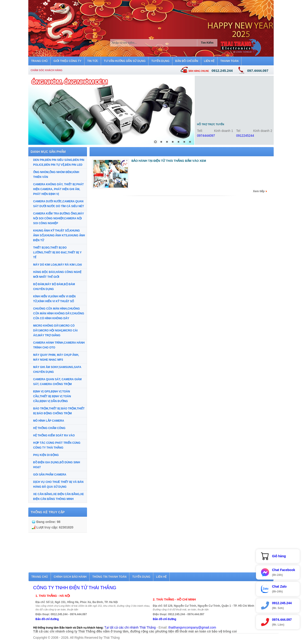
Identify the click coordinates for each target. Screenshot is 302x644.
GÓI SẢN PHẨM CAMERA (50, 475)
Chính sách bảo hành (70, 577)
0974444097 (206, 136)
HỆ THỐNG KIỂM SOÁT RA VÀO (54, 435)
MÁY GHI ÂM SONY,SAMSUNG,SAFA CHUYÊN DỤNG (57, 370)
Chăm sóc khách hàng (46, 70)
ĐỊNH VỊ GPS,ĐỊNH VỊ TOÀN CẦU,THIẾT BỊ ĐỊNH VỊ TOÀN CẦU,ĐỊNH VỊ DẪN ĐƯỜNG (52, 396)
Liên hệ (161, 577)
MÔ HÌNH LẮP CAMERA (49, 421)
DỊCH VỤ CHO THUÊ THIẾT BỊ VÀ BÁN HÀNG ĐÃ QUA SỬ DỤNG (58, 484)
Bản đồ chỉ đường (47, 619)
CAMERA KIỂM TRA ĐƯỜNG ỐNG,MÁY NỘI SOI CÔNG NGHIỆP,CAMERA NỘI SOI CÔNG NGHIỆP (58, 218)
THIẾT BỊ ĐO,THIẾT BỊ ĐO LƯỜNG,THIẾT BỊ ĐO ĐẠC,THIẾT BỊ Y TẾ (57, 252)
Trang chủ (40, 577)
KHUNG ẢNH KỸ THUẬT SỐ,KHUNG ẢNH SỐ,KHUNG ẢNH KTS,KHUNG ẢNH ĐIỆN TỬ (59, 235)
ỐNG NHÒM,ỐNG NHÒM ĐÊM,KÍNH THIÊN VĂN (56, 175)
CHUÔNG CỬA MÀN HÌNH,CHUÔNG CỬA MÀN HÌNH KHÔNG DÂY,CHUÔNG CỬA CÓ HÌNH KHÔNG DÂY (59, 313)
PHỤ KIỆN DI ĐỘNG (46, 455)
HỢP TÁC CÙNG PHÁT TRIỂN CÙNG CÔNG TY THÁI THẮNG (57, 445)
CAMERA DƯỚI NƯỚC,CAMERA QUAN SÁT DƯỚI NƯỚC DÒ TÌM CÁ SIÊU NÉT (59, 204)
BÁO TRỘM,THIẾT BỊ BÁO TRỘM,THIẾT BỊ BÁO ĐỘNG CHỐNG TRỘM (59, 411)
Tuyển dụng (141, 577)
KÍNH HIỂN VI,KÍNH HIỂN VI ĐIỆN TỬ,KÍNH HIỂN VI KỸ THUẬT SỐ (54, 299)
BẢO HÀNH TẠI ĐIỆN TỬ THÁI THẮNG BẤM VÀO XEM (169, 161)
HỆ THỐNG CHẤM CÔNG (49, 428)
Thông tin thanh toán (109, 577)
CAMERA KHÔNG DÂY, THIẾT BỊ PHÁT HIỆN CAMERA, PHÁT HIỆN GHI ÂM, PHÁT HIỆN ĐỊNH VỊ (58, 189)
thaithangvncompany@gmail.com (192, 627)
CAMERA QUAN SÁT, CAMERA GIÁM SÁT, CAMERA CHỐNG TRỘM (57, 382)
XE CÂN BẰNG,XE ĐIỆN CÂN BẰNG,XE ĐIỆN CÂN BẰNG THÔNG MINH (58, 497)
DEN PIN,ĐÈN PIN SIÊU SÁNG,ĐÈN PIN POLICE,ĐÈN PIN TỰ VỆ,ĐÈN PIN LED (59, 162)
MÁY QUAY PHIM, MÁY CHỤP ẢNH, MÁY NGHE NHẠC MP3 (56, 357)
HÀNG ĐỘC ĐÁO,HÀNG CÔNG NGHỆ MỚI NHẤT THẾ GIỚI (57, 274)
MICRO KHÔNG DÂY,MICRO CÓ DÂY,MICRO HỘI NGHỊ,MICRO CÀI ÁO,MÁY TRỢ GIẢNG (55, 331)
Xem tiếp (259, 191)
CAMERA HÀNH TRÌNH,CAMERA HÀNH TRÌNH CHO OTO (59, 345)
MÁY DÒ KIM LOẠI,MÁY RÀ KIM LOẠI (58, 265)
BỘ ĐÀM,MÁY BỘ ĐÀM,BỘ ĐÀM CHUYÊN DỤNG (54, 287)
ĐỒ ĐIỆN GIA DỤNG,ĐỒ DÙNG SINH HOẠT (57, 465)
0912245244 (245, 136)
